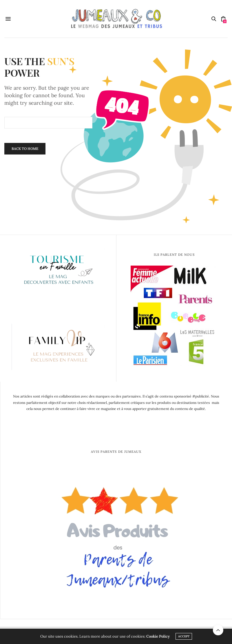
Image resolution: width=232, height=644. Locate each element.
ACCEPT (184, 636)
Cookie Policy (158, 636)
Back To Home (25, 149)
